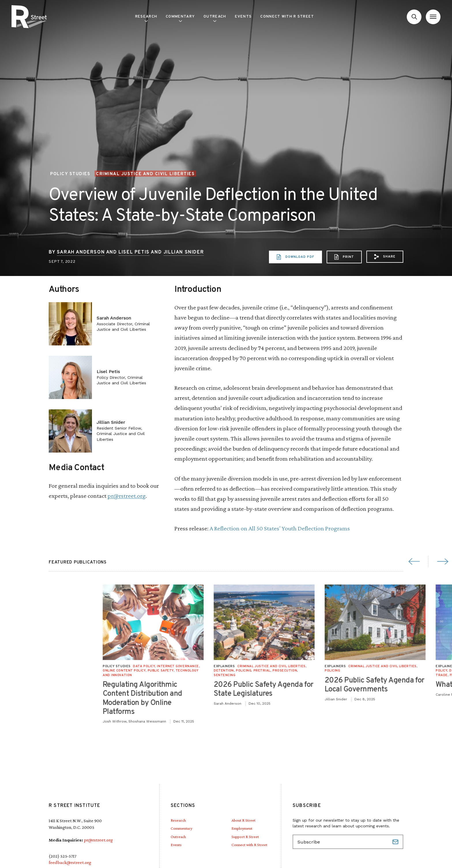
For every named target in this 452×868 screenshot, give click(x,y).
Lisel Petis (134, 252)
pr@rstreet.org (127, 496)
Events (243, 17)
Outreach (215, 18)
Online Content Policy (293, 671)
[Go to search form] (414, 17)
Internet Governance (347, 666)
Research (146, 18)
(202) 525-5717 (63, 856)
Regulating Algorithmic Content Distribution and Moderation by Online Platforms (311, 698)
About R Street (243, 820)
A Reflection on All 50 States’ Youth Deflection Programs (280, 528)
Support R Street (245, 837)
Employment (242, 828)
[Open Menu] (433, 17)
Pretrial (431, 671)
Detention (393, 671)
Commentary (180, 18)
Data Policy (313, 666)
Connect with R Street (287, 17)
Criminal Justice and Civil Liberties (145, 174)
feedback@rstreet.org (70, 862)
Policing (412, 671)
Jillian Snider (184, 252)
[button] (385, 257)
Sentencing (393, 675)
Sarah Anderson (81, 252)
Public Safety (329, 671)
